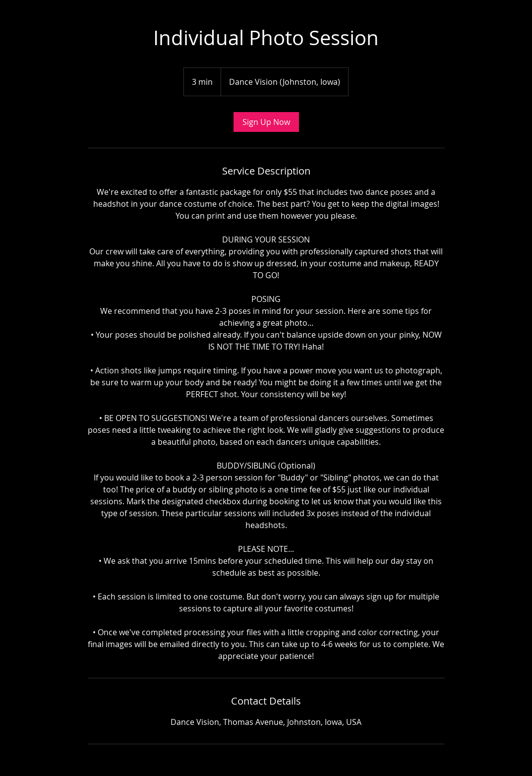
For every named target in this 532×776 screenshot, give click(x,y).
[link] (266, 122)
